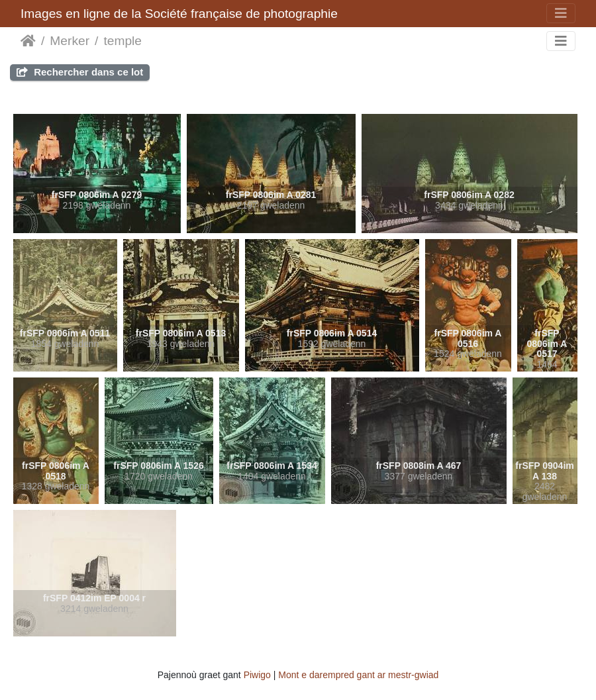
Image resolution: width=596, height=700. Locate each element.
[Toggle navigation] (561, 13)
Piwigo (257, 675)
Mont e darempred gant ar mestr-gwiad (358, 675)
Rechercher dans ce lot (80, 72)
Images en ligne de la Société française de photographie (179, 14)
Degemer (28, 41)
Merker (70, 41)
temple (123, 41)
